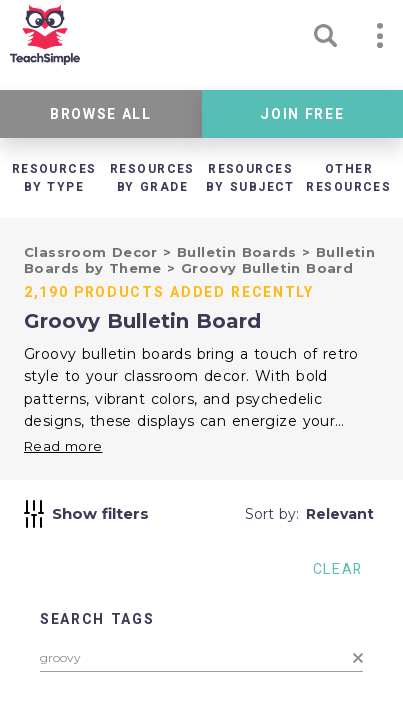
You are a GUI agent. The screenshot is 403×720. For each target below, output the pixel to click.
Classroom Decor (93, 252)
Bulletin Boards (239, 252)
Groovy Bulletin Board (267, 268)
